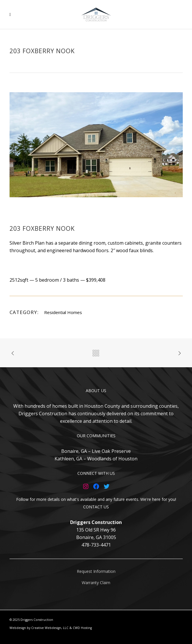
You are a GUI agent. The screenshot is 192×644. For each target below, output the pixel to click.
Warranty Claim (96, 583)
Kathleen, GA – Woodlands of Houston (96, 459)
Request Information (96, 571)
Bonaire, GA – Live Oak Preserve (96, 451)
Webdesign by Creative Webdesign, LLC (39, 628)
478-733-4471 (96, 545)
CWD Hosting (82, 628)
